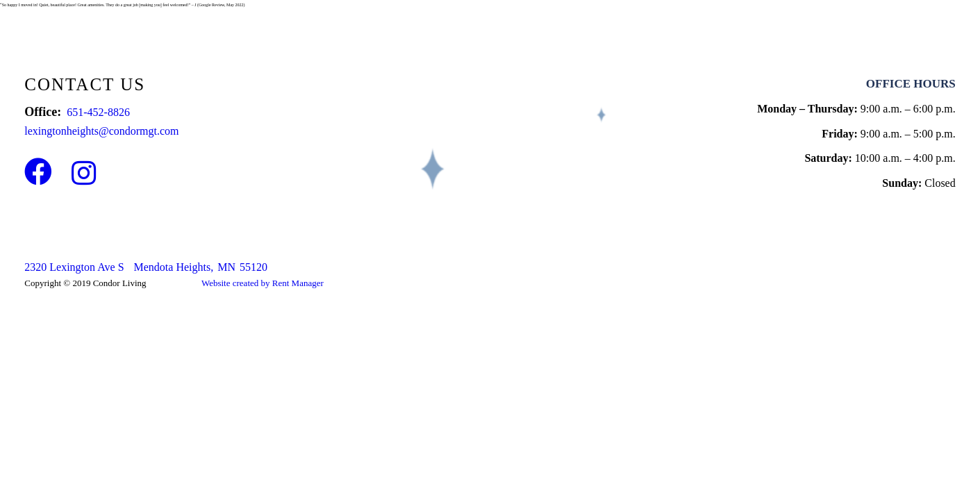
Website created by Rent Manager (263, 283)
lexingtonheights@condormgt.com (101, 131)
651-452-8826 (98, 112)
